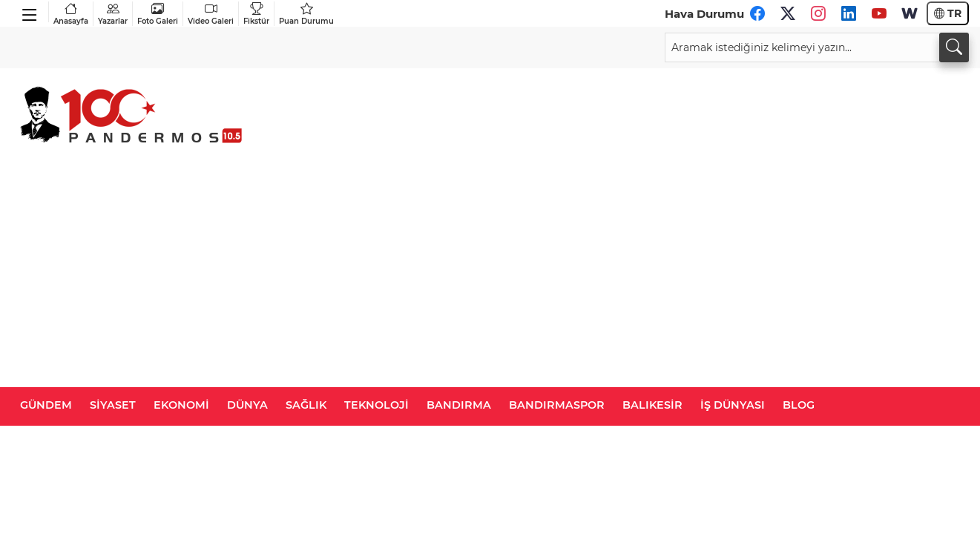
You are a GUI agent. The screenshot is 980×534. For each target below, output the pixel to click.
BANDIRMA (459, 405)
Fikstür (256, 14)
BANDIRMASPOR (557, 405)
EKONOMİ (181, 405)
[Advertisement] (490, 276)
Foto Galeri (158, 14)
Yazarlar (113, 14)
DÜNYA (247, 405)
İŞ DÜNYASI (733, 405)
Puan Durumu (306, 14)
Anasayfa (71, 14)
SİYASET (113, 405)
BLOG (799, 405)
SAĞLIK (306, 405)
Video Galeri (211, 14)
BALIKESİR (652, 405)
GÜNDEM (46, 405)
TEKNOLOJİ (376, 405)
